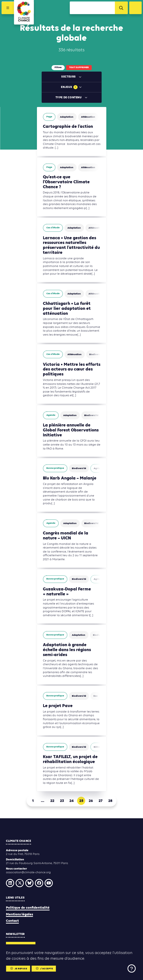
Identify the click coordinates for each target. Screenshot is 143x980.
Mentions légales (19, 914)
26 (91, 801)
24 (71, 801)
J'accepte (44, 969)
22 (52, 801)
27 (100, 801)
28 (110, 801)
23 (62, 801)
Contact (12, 921)
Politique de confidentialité (28, 908)
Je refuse (19, 969)
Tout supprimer (79, 67)
